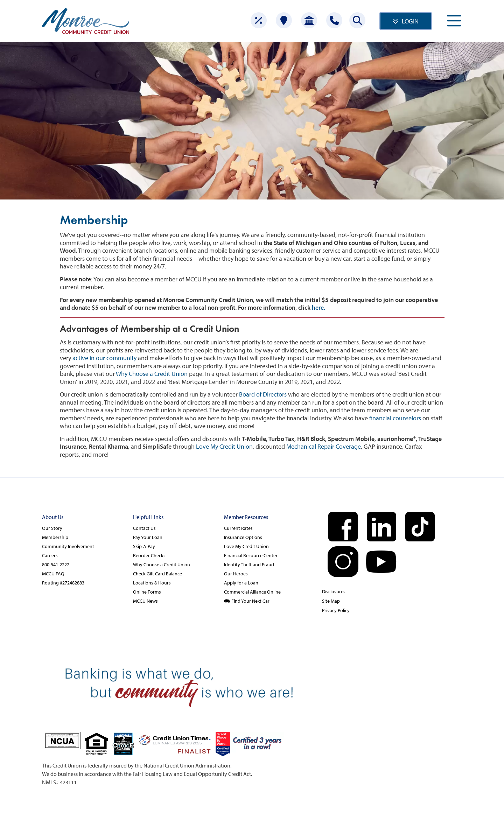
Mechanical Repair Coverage (324, 446)
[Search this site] (357, 20)
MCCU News (145, 601)
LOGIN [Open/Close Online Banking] (410, 21)
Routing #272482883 (63, 583)
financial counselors (395, 418)
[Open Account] (309, 20)
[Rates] (259, 20)
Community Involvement (68, 546)
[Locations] (284, 20)
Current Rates (238, 528)
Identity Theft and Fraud (249, 565)
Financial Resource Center (251, 555)
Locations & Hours (152, 583)
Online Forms (147, 592)
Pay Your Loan (148, 537)
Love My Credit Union (224, 446)
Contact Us (144, 528)
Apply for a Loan (241, 583)
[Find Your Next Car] (266, 601)
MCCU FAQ (53, 574)
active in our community (104, 358)
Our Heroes (236, 574)
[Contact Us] (334, 20)
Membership (55, 537)
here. (318, 307)
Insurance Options (243, 537)
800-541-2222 (56, 565)
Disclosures (334, 591)
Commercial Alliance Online (252, 592)
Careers (50, 555)
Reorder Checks (149, 555)
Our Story (52, 528)
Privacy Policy (336, 610)
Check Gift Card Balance (157, 574)
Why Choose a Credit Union (152, 374)
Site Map (331, 601)
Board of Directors (263, 394)
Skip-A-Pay (144, 546)
